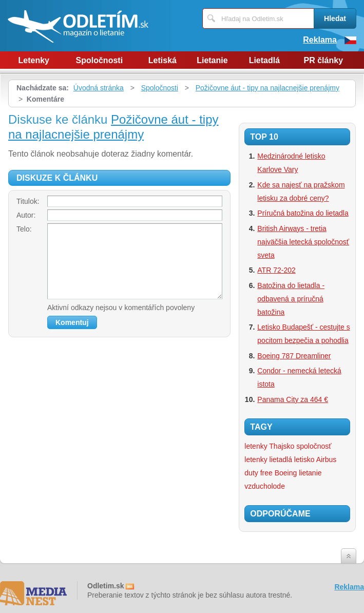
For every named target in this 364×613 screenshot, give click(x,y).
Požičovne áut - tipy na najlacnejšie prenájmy (267, 88)
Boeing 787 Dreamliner (294, 356)
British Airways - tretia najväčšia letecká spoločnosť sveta (303, 242)
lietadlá (281, 459)
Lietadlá (264, 60)
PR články (323, 60)
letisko (304, 459)
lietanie (310, 473)
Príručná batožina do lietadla (303, 213)
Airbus (327, 459)
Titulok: (28, 201)
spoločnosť (314, 446)
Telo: (24, 229)
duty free (258, 473)
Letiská (162, 60)
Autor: (26, 215)
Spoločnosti (100, 60)
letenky (256, 459)
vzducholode (265, 486)
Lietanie (212, 60)
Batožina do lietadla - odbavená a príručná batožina (291, 299)
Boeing (286, 473)
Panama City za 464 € (293, 399)
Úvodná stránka (99, 88)
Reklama (320, 40)
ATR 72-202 (276, 270)
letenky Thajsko (269, 446)
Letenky (34, 60)
